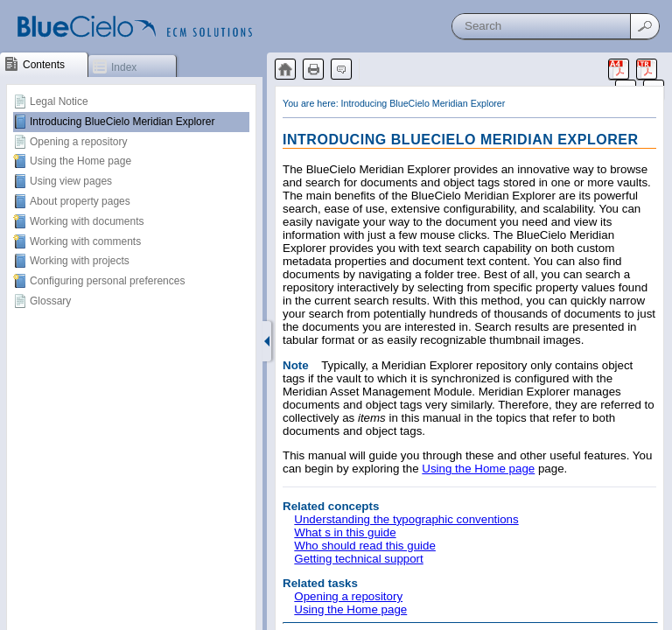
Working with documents (87, 221)
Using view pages (71, 181)
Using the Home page (80, 161)
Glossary (50, 301)
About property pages (80, 201)
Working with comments (85, 241)
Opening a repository (78, 142)
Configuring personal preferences (107, 281)
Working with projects (80, 261)
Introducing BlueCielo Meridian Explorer (122, 122)
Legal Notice (59, 101)
